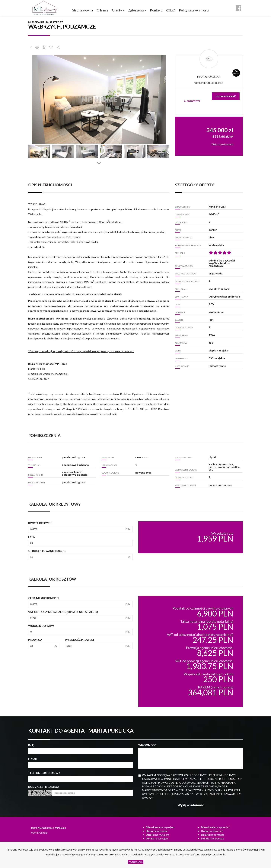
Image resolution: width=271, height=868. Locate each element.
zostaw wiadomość (226, 96)
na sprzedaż (215, 827)
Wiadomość (147, 745)
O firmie (102, 10)
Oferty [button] (118, 10)
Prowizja (35, 640)
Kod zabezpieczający (44, 787)
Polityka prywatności (194, 10)
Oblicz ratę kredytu (222, 144)
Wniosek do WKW (41, 626)
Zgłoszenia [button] (137, 10)
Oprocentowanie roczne (47, 551)
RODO (170, 10)
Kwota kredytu (40, 523)
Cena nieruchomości (44, 598)
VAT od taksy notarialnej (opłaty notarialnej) (63, 612)
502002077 (192, 101)
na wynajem (160, 827)
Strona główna (83, 10)
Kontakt (156, 10)
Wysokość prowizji (79, 640)
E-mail (33, 759)
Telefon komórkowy (44, 773)
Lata (32, 537)
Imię (31, 745)
